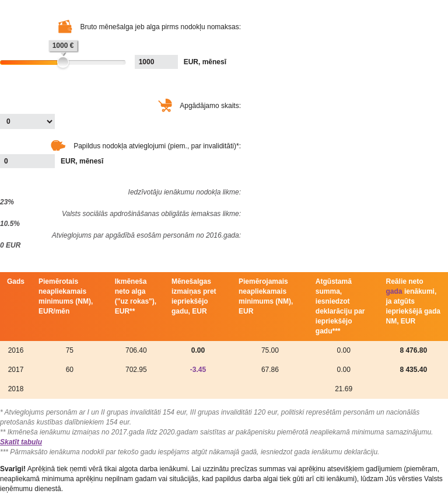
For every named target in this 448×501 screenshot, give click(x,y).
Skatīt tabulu (21, 442)
